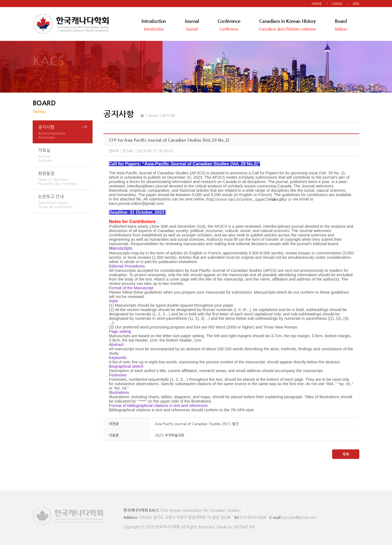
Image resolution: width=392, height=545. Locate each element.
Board (341, 25)
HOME (317, 4)
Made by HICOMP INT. (236, 527)
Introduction (154, 25)
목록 (346, 454)
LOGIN (337, 4)
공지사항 (65, 132)
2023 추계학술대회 (170, 435)
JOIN (356, 4)
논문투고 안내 (65, 201)
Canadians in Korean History (287, 25)
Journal (192, 25)
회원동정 (65, 178)
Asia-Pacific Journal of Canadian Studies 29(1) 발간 (197, 424)
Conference (229, 25)
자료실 (65, 155)
